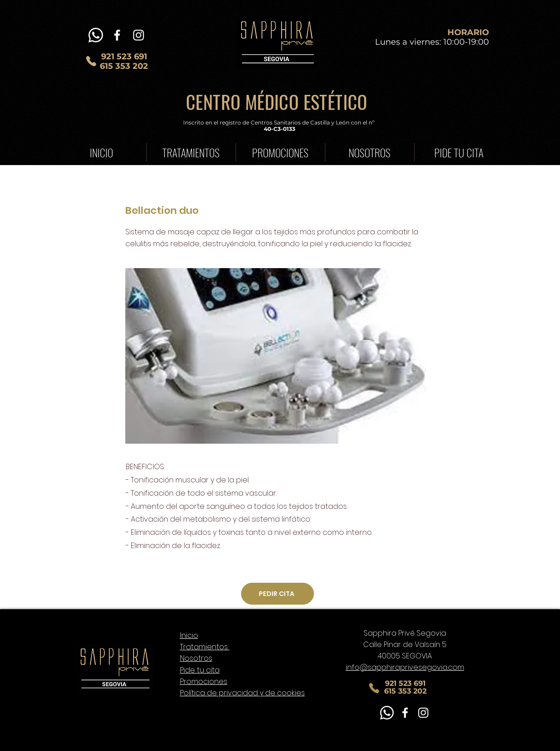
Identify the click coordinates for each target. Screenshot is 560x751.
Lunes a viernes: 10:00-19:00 (432, 42)
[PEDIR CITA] (277, 594)
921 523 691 (124, 57)
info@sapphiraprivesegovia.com (405, 667)
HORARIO (468, 32)
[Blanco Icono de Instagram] (139, 35)
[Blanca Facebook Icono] (117, 35)
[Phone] (91, 61)
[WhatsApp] (96, 35)
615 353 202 (124, 66)
